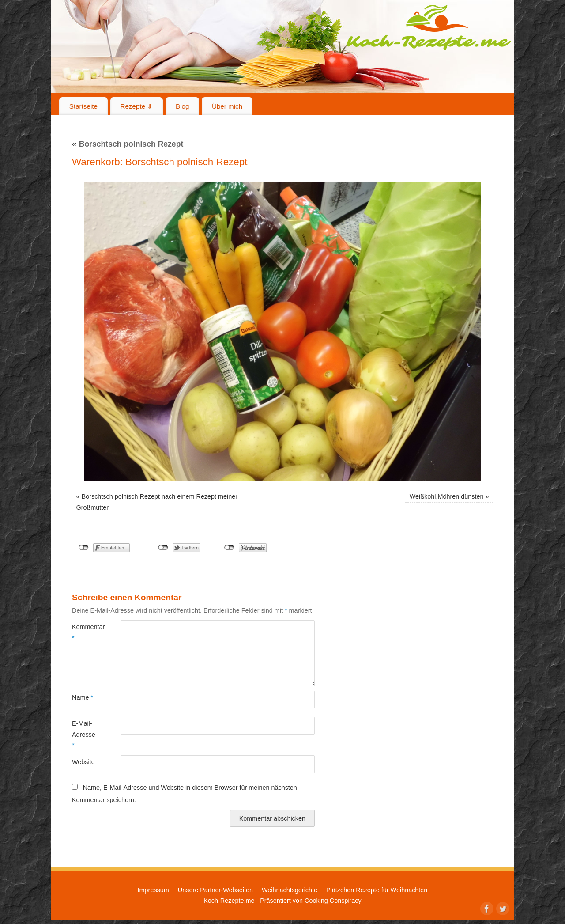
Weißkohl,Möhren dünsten (447, 496)
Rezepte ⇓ (137, 106)
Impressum (153, 890)
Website (83, 762)
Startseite (83, 106)
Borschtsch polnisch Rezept (128, 144)
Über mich (227, 106)
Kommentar (84, 632)
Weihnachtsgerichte (290, 890)
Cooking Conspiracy (333, 901)
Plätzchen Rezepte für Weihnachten (377, 890)
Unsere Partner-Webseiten (215, 890)
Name (83, 697)
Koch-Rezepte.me (429, 27)
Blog (182, 106)
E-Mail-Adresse (84, 734)
